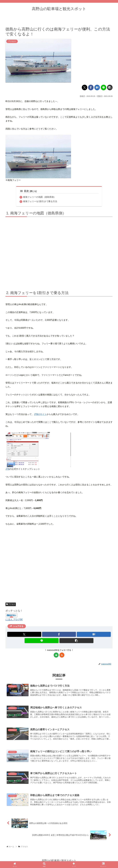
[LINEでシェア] (104, 87)
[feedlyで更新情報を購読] (56, 655)
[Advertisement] (59, 565)
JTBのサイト (40, 414)
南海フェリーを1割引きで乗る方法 (40, 201)
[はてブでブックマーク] (97, 87)
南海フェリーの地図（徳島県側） (39, 197)
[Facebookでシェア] (91, 87)
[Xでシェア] (85, 87)
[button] (110, 87)
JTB (7, 469)
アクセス (11, 604)
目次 (25, 191)
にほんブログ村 (14, 620)
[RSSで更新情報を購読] (62, 655)
